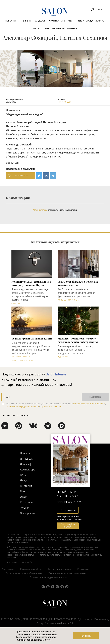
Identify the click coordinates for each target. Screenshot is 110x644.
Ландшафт (40, 21)
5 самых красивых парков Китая (32, 338)
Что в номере (68, 510)
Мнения (72, 29)
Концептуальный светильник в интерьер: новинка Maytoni (31, 283)
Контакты (83, 569)
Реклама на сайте (31, 569)
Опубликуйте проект (68, 526)
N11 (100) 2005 (65, 102)
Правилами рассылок (52, 407)
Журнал (100, 21)
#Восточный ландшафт (22, 361)
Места (71, 21)
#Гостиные (73, 300)
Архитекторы (57, 21)
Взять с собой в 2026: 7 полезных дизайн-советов (78, 283)
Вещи (81, 21)
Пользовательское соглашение (67, 573)
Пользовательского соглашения (89, 404)
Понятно (86, 636)
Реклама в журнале (59, 569)
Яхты (36, 29)
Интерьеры (25, 21)
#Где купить (63, 357)
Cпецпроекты (28, 513)
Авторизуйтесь (40, 210)
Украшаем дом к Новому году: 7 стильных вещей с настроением (78, 340)
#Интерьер (62, 300)
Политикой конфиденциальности (22, 407)
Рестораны (58, 29)
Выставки (26, 486)
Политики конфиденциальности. (33, 640)
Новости (10, 21)
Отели (46, 29)
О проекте (8, 569)
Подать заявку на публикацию (24, 573)
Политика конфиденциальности (49, 577)
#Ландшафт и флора (21, 357)
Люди (90, 21)
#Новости (16, 303)
